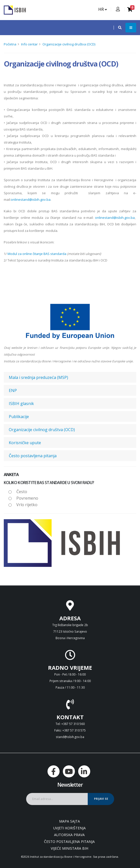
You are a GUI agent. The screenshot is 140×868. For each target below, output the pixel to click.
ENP (13, 390)
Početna (10, 44)
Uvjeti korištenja (69, 828)
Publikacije (19, 417)
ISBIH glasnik (21, 404)
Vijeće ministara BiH (69, 848)
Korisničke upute (25, 443)
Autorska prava (69, 835)
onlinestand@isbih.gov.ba (31, 199)
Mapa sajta (69, 821)
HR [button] (103, 9)
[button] (117, 28)
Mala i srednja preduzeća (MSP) (38, 377)
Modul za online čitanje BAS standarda (37, 254)
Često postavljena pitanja (33, 456)
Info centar (29, 44)
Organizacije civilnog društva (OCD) (69, 44)
